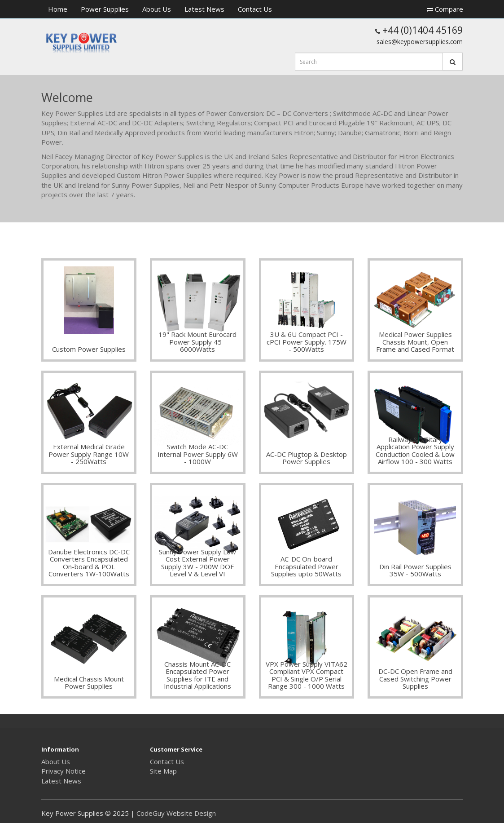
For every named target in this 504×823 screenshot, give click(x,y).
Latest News (204, 9)
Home (58, 9)
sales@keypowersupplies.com (420, 42)
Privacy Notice (64, 771)
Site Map (163, 771)
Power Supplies (105, 9)
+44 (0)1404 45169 (419, 30)
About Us (157, 9)
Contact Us (255, 9)
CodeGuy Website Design (176, 813)
